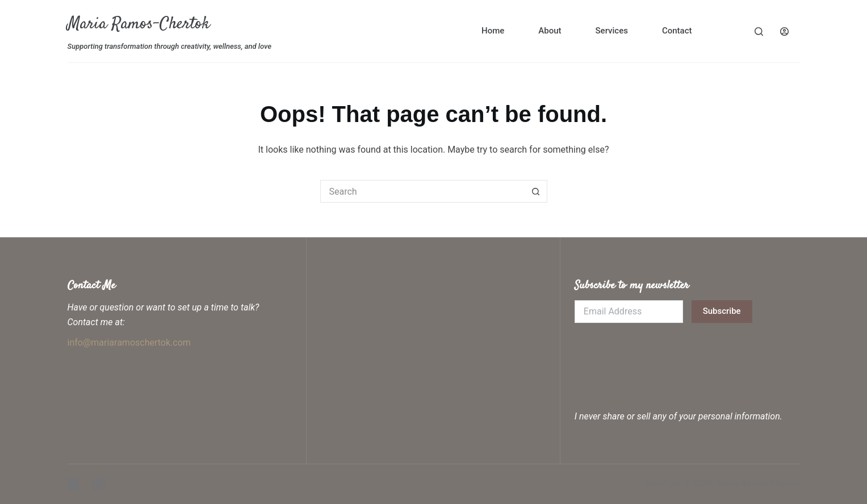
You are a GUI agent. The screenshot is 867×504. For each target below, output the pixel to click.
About (550, 31)
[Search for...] (422, 191)
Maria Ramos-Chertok (139, 24)
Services (612, 31)
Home (493, 31)
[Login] (784, 31)
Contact (677, 31)
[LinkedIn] (99, 484)
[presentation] (661, 356)
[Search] (759, 31)
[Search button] (536, 191)
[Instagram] (73, 484)
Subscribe (722, 311)
